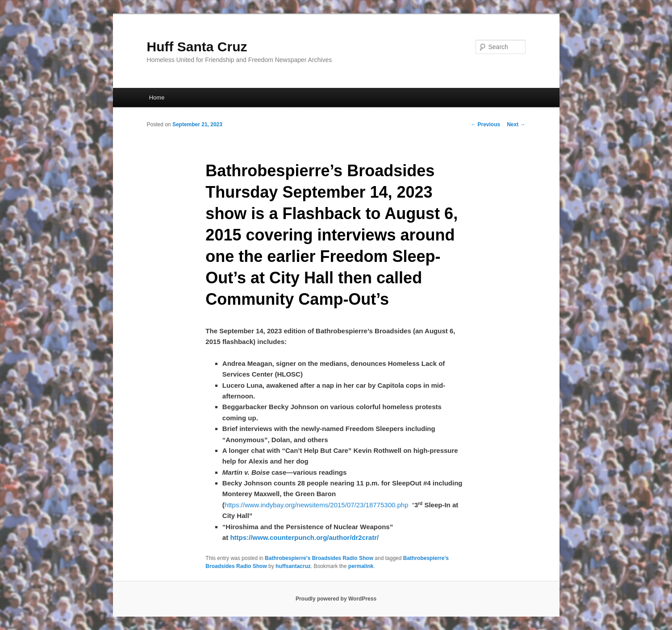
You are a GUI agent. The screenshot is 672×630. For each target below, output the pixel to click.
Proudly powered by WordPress (336, 599)
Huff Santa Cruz (197, 47)
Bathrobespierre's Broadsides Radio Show (319, 558)
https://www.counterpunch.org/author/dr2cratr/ (304, 537)
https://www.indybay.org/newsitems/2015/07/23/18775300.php (317, 505)
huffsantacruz (293, 566)
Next (516, 124)
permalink (361, 566)
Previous (485, 124)
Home (157, 97)
